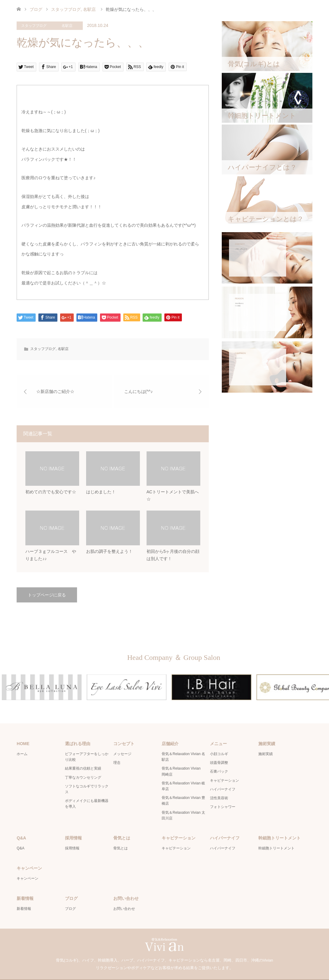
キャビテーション (224, 766)
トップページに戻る (47, 595)
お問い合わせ (124, 894)
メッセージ (122, 739)
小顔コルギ (219, 739)
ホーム (22, 739)
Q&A (20, 834)
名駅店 (67, 26)
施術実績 (266, 739)
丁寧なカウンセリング (83, 763)
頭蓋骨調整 (219, 748)
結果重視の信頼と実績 (83, 754)
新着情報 (24, 894)
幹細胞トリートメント (276, 834)
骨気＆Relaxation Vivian (157, 972)
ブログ (36, 9)
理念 (117, 748)
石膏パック (219, 757)
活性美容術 (219, 784)
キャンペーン (27, 864)
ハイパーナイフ (223, 774)
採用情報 (72, 834)
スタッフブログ (34, 26)
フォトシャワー (223, 792)
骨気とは (121, 834)
